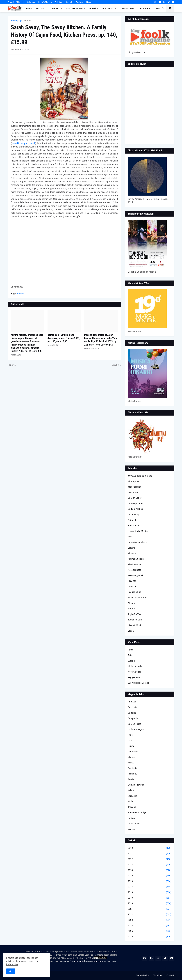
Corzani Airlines (135, 509)
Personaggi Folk (136, 575)
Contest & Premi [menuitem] (75, 8)
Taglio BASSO (134, 614)
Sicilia (131, 801)
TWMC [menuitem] (157, 8)
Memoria (132, 553)
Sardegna (132, 796)
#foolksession (135, 487)
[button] (163, 8)
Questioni (132, 587)
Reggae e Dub (134, 592)
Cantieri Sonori (135, 498)
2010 (150, 848)
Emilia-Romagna (136, 729)
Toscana (132, 807)
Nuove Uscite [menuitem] (109, 8)
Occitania (132, 768)
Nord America (134, 672)
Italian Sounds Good (138, 542)
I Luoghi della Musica (138, 531)
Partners (80, 2)
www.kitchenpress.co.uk (24, 143)
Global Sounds (135, 666)
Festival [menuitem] (40, 8)
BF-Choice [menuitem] (145, 8)
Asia (130, 655)
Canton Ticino (134, 724)
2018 (150, 892)
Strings (131, 603)
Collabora (59, 2)
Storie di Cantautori (137, 598)
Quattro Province (136, 785)
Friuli (130, 735)
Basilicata (133, 707)
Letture (28, 21)
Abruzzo (132, 702)
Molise (131, 763)
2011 (150, 854)
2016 (150, 881)
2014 (150, 870)
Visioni (131, 631)
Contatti (70, 2)
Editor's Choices (45, 2)
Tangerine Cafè (135, 620)
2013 (150, 865)
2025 (150, 931)
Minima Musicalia (136, 559)
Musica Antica (135, 564)
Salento (131, 790)
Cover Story (133, 515)
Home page (16, 21)
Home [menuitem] (29, 8)
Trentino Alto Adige (137, 812)
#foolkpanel (134, 481)
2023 (150, 920)
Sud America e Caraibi (138, 683)
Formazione (134, 526)
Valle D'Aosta (134, 824)
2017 (150, 887)
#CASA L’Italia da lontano (140, 476)
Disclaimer (158, 975)
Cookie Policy (142, 975)
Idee (130, 537)
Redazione (31, 2)
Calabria (132, 713)
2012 (150, 859)
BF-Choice (133, 492)
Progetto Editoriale (16, 2)
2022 (150, 915)
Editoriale (132, 520)
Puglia (131, 779)
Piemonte (132, 774)
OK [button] (11, 971)
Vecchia (115, 365)
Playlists (132, 581)
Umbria (131, 818)
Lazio (130, 741)
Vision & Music (135, 625)
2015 (150, 876)
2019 (150, 898)
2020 (150, 903)
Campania (133, 718)
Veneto (131, 829)
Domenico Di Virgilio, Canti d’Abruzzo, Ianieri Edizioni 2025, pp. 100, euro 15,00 (64, 338)
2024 (150, 926)
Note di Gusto (134, 570)
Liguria (131, 746)
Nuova (13, 365)
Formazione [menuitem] (128, 8)
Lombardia (133, 752)
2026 (150, 937)
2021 (150, 909)
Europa (131, 661)
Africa (131, 650)
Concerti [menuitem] (56, 8)
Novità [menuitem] (93, 8)
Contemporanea (136, 503)
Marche (131, 757)
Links (89, 2)
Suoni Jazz (133, 609)
